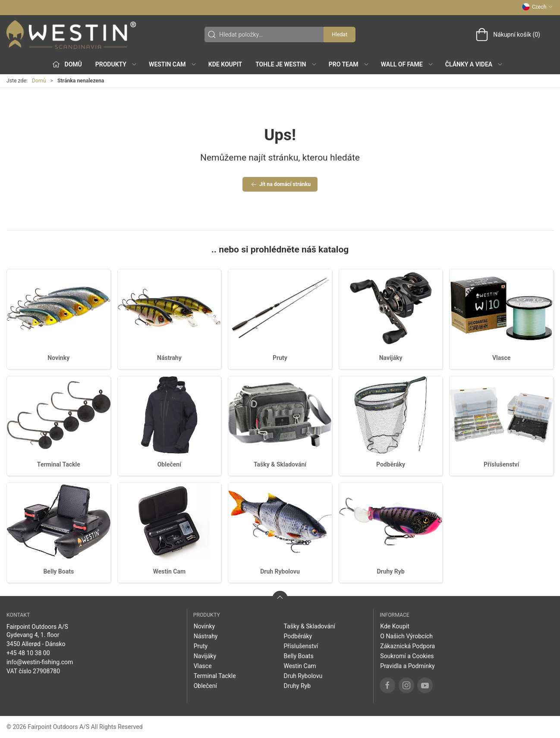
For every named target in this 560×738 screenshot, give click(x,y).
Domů (39, 81)
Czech (538, 7)
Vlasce (501, 358)
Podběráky (391, 464)
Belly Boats (58, 571)
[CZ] (71, 35)
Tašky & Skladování (280, 464)
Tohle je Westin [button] (286, 64)
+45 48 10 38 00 (28, 653)
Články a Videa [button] (474, 64)
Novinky (58, 358)
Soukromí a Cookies (407, 656)
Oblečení (169, 464)
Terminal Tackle (59, 464)
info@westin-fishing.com (40, 662)
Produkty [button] (116, 64)
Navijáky (391, 358)
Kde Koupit (225, 64)
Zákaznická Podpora (407, 646)
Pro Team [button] (349, 64)
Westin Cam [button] (173, 64)
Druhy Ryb (390, 571)
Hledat (340, 35)
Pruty (280, 358)
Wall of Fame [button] (407, 64)
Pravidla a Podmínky (407, 666)
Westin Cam (169, 571)
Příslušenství (501, 464)
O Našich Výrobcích (406, 636)
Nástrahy (169, 358)
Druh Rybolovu (280, 571)
